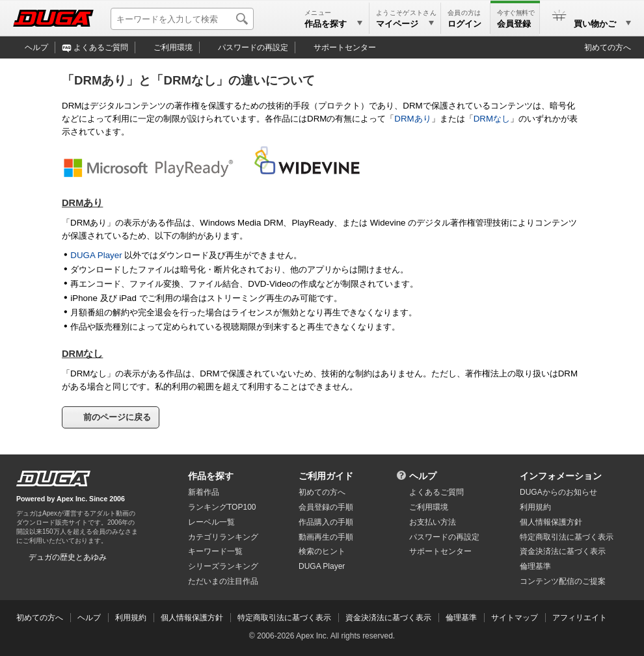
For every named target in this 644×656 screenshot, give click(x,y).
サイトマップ (515, 618)
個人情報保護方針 (551, 522)
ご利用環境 (173, 47)
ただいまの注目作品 (223, 581)
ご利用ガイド (326, 476)
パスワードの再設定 (253, 47)
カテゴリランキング (223, 537)
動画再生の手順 (326, 537)
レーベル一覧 (211, 522)
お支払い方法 (433, 522)
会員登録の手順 (326, 507)
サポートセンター (345, 47)
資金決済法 (563, 551)
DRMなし (492, 119)
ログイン (464, 24)
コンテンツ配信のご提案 (563, 581)
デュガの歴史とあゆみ (68, 557)
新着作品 (204, 492)
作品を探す (211, 476)
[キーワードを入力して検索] (182, 19)
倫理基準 (535, 566)
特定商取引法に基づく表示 (284, 618)
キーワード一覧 (215, 551)
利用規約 (535, 507)
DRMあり (412, 119)
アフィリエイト (580, 618)
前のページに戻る (117, 417)
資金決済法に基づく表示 (388, 618)
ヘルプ (36, 47)
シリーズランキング (223, 566)
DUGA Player (96, 255)
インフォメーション (561, 476)
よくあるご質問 (101, 47)
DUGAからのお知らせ (558, 492)
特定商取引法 (567, 537)
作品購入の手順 (326, 522)
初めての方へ (608, 47)
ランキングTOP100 (222, 507)
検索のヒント (322, 551)
